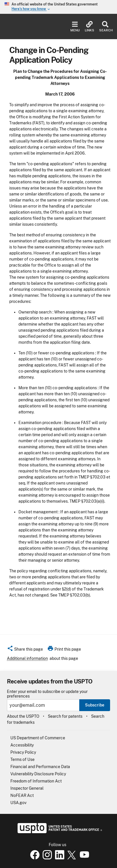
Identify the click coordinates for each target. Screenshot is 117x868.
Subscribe (95, 705)
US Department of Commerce (38, 738)
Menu (75, 27)
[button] (25, 650)
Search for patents (65, 716)
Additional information (27, 658)
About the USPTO (23, 716)
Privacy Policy (23, 752)
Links (89, 27)
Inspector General (27, 788)
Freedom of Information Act (36, 781)
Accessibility (22, 745)
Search (105, 27)
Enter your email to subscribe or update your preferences (47, 694)
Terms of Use (22, 759)
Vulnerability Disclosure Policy (38, 774)
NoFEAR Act (22, 795)
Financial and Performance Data (40, 767)
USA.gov (18, 803)
